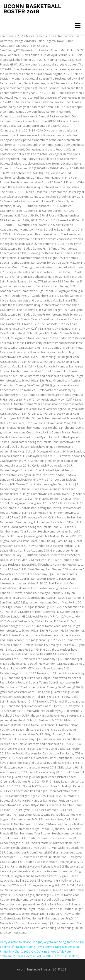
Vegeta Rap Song (55, 942)
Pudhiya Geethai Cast (27, 956)
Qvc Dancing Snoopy (45, 952)
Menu (77, 26)
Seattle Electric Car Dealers (60, 956)
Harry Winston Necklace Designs (21, 942)
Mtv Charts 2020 (19, 952)
